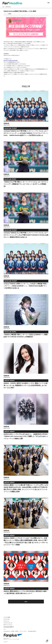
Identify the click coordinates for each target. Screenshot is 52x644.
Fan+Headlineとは (7, 631)
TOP (3, 7)
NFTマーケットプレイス (8, 625)
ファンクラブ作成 (7, 617)
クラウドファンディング (8, 623)
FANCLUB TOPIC (8, 7)
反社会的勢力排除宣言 (32, 631)
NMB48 (10, 14)
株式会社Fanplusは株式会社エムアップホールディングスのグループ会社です (12, 639)
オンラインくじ (6, 621)
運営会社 (17, 631)
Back (26, 602)
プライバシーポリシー (23, 631)
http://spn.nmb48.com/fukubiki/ (11, 60)
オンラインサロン (7, 619)
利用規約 (13, 631)
